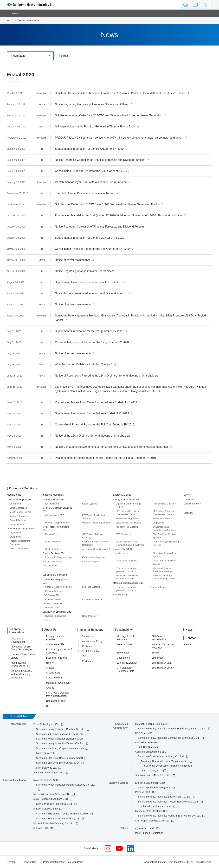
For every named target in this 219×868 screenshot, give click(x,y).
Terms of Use (29, 862)
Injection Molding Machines (59, 557)
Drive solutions (17, 524)
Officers (50, 667)
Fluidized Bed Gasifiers (164, 503)
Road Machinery (90, 616)
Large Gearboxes (18, 507)
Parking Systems (54, 591)
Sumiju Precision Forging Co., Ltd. (54, 804)
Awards (50, 687)
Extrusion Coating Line (94, 557)
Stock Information (91, 651)
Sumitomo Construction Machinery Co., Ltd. (161, 756)
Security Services (192, 503)
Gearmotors (15, 503)
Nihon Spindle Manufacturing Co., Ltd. (54, 823)
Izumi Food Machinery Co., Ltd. (155, 806)
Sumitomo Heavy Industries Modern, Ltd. (58, 818)
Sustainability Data (162, 662)
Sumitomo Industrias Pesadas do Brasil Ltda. (60, 734)
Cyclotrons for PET (54, 515)
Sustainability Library (163, 667)
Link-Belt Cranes (147, 747)
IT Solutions (189, 499)
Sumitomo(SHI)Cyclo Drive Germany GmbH (59, 758)
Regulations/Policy (56, 701)
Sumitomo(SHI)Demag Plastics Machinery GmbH (62, 813)
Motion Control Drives (20, 512)
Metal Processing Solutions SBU (51, 799)
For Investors (88, 636)
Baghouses (158, 522)
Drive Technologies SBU (46, 724)
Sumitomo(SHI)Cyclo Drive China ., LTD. (58, 762)
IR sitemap (87, 661)
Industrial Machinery (53, 494)
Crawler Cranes (53, 599)
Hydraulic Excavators (56, 616)
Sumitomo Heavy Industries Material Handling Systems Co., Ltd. (172, 728)
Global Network (54, 677)
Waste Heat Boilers (162, 518)
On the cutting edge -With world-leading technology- (22, 674)
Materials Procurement (58, 682)
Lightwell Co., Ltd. (145, 828)
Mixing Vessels (123, 553)
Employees (157, 657)
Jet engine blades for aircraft (96, 549)
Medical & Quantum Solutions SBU (52, 794)
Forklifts (46, 620)
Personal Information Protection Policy (64, 862)
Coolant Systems (54, 549)
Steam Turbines (158, 587)
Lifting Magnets (53, 541)
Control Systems (18, 520)
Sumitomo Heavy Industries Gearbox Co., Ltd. (61, 729)
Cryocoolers (15, 532)
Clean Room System (90, 561)
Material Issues (125, 644)
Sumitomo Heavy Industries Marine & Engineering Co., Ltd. (169, 815)
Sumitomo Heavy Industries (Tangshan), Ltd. (164, 761)
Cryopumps (15, 536)
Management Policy (92, 641)
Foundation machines (93, 599)
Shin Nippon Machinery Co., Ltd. (152, 820)
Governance (123, 657)
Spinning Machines (52, 561)
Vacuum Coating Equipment (96, 522)
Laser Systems (90, 503)
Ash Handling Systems (127, 526)
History (50, 662)
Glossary (188, 513)
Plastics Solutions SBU (46, 808)
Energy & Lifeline (122, 494)
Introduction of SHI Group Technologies (21, 648)
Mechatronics (14, 494)
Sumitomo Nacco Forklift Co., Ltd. (153, 775)
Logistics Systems (91, 587)
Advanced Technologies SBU (49, 772)
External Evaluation (127, 662)
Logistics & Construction (55, 574)
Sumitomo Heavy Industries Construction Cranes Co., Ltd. (169, 737)
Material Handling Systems (58, 587)
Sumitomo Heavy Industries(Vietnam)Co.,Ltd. (60, 743)
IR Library (87, 646)
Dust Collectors (50, 565)
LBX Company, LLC (151, 770)
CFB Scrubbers (123, 534)
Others (187, 494)
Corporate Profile (55, 644)
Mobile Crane (52, 607)
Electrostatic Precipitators (128, 522)
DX (48, 705)
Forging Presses (53, 534)
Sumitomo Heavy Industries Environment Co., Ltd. (164, 796)
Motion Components (20, 548)
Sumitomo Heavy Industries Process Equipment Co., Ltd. (168, 801)
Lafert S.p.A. (43, 753)
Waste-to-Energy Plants (127, 518)
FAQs (84, 656)
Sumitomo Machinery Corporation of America (60, 748)
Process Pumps (121, 594)
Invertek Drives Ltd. (46, 767)
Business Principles (56, 657)
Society (156, 652)
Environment (123, 652)
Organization (53, 672)
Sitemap (188, 644)
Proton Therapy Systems (57, 522)
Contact (195, 5)
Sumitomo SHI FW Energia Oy (154, 787)
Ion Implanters (52, 503)
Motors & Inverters (19, 516)
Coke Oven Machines (126, 560)
